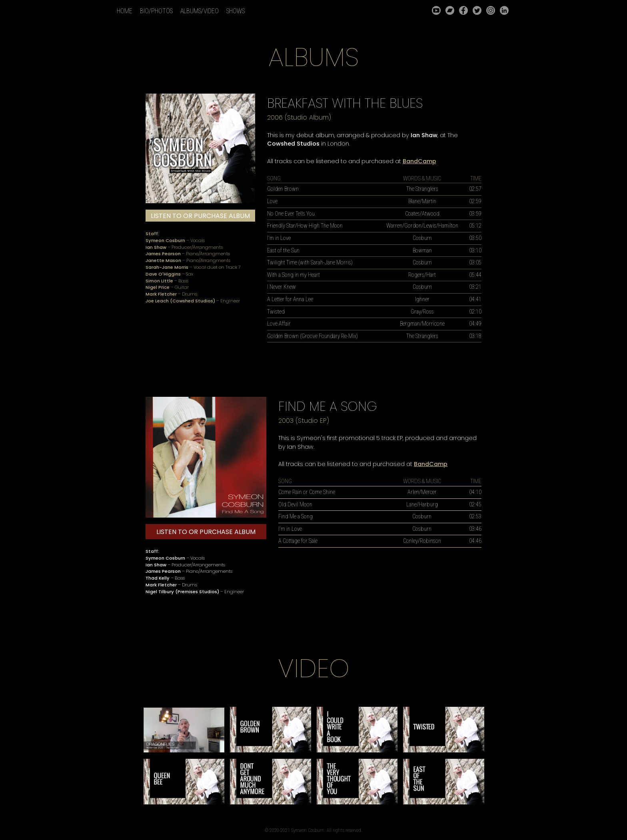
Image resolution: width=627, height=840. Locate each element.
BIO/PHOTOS (156, 11)
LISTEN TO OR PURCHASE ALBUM (200, 216)
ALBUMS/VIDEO (200, 11)
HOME (125, 11)
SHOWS (236, 11)
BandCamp (419, 161)
